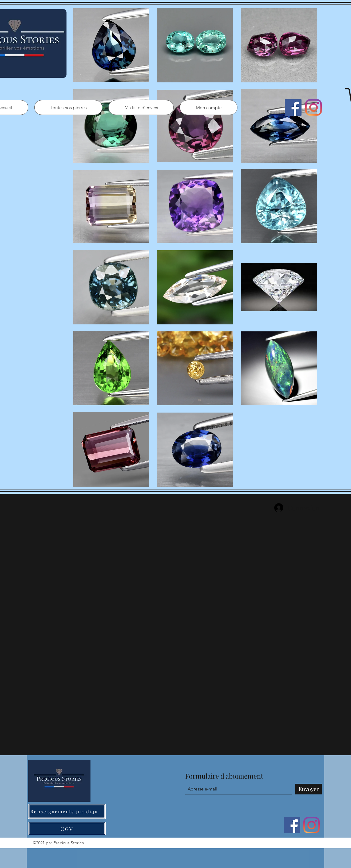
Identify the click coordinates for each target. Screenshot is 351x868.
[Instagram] (314, 107)
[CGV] (67, 829)
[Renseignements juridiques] (67, 811)
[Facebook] (293, 107)
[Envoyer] (308, 789)
